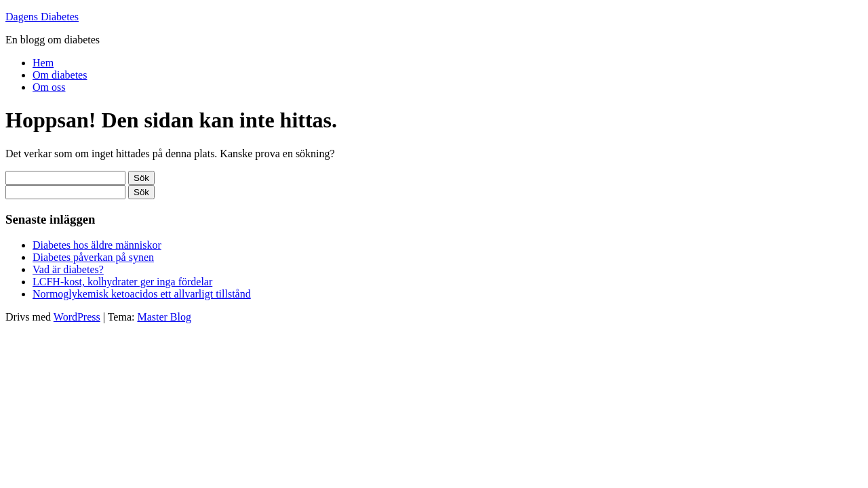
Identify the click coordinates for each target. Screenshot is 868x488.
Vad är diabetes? (68, 269)
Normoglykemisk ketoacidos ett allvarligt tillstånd (142, 294)
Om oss (49, 87)
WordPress (77, 317)
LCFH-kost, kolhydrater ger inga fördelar (122, 282)
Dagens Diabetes (42, 17)
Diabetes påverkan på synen (93, 257)
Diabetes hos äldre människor (97, 245)
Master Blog (164, 317)
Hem (43, 63)
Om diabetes (60, 75)
